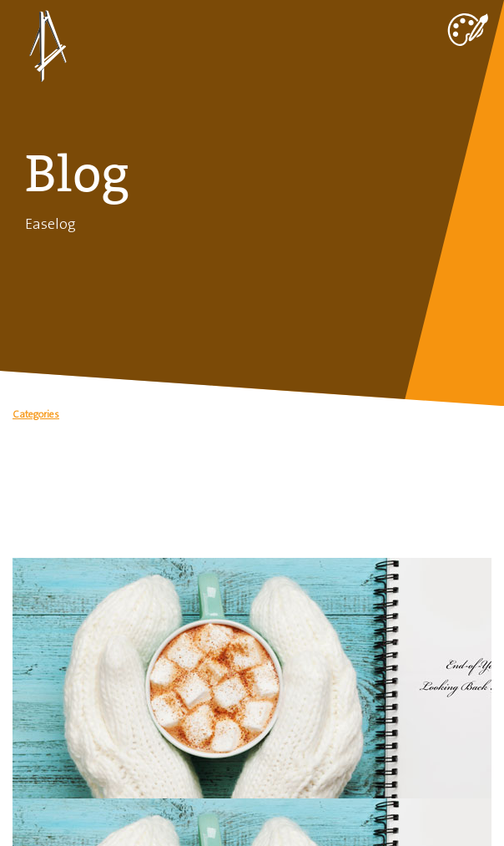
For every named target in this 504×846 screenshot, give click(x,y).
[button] (252, 418)
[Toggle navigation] (466, 25)
